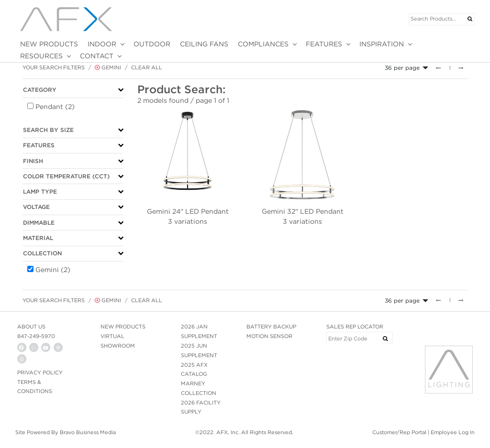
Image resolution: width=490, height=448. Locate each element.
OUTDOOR (152, 44)
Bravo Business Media (88, 432)
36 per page (402, 68)
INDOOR (102, 44)
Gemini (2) (53, 270)
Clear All (147, 67)
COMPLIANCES (263, 44)
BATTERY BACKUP (271, 327)
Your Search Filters (54, 67)
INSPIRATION (382, 44)
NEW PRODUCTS (49, 44)
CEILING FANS (204, 44)
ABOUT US (31, 327)
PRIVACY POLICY (40, 372)
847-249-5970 (36, 336)
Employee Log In (453, 432)
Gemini (108, 67)
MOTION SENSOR (269, 336)
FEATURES (324, 44)
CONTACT (97, 56)
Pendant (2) (55, 107)
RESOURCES (41, 56)
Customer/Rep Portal (399, 432)
